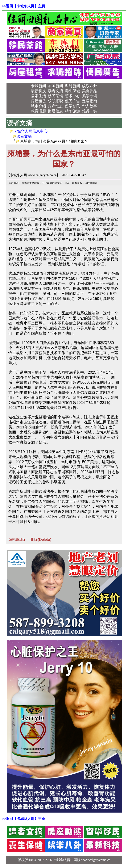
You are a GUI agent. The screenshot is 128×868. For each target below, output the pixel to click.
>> (23, 6)
